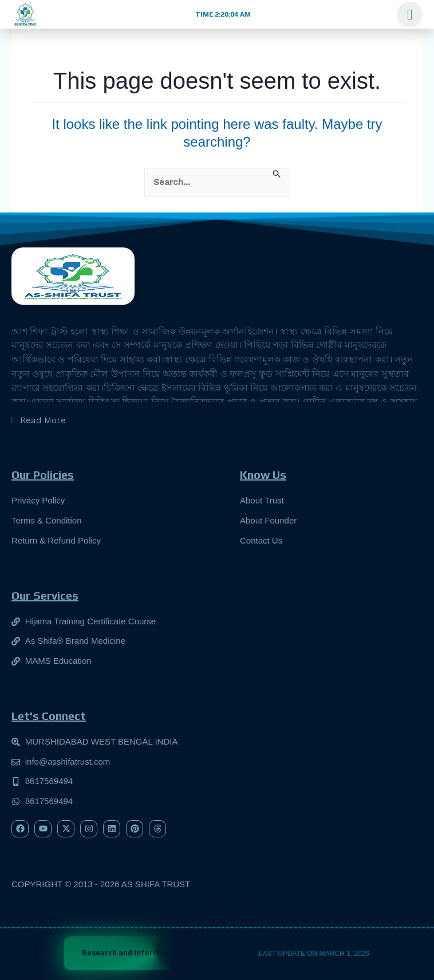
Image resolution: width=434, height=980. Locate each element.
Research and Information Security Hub (156, 953)
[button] (222, 14)
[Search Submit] (277, 174)
